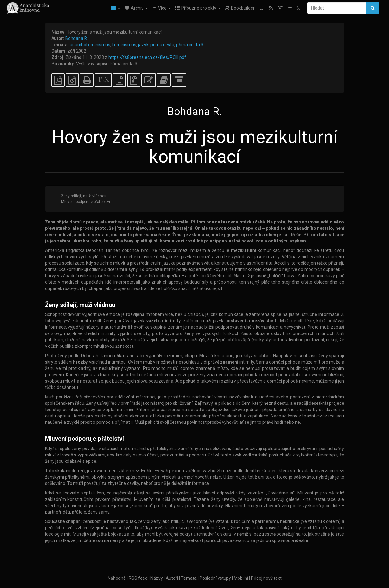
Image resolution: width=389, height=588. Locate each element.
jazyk (143, 45)
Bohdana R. (77, 38)
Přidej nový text (266, 578)
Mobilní (241, 578)
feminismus (124, 45)
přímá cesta (162, 45)
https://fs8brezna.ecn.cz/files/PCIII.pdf (147, 57)
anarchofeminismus (90, 45)
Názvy (157, 578)
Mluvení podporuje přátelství (86, 202)
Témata (189, 578)
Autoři (172, 578)
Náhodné (117, 578)
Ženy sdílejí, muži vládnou (84, 196)
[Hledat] (336, 8)
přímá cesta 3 (190, 45)
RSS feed (138, 578)
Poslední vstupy (215, 578)
